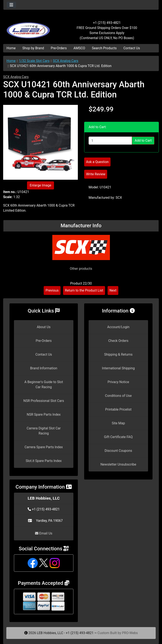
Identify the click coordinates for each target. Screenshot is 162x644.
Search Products (104, 48)
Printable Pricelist (118, 409)
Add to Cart (143, 140)
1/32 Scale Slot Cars (34, 61)
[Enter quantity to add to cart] (110, 141)
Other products (81, 269)
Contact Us (132, 48)
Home (11, 48)
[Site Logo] (29, 28)
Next (113, 290)
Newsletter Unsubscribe (118, 464)
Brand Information (44, 368)
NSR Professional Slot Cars (44, 401)
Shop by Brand (33, 48)
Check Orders (118, 341)
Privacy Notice (118, 382)
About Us (44, 327)
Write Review (96, 174)
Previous (52, 290)
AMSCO (79, 48)
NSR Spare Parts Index (44, 414)
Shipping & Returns (118, 354)
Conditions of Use (118, 396)
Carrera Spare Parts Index (44, 447)
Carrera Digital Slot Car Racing (44, 431)
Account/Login (118, 327)
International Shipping (118, 368)
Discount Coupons (118, 451)
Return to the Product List (84, 290)
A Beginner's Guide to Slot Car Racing (44, 384)
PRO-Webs (130, 633)
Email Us (44, 533)
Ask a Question (97, 162)
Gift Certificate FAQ (118, 437)
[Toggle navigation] (11, 5)
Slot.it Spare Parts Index (44, 461)
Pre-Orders (59, 48)
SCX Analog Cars (65, 61)
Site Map (118, 423)
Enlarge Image (40, 185)
